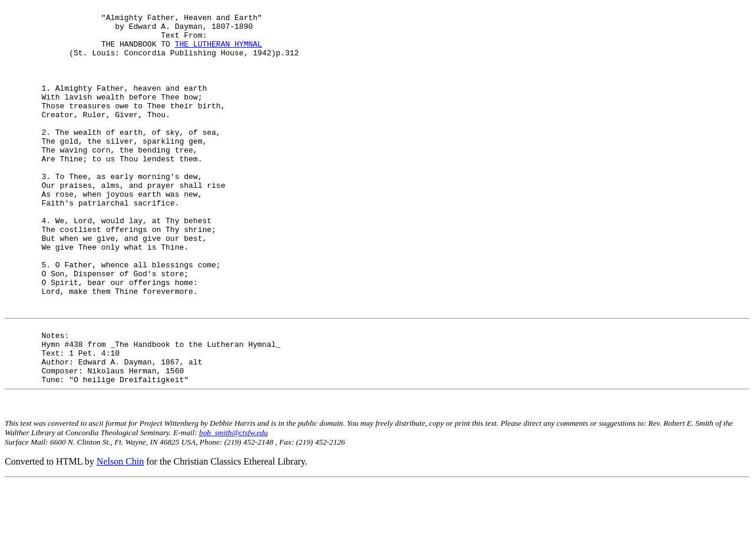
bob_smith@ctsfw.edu (234, 510)
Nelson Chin (120, 539)
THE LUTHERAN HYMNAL (219, 52)
